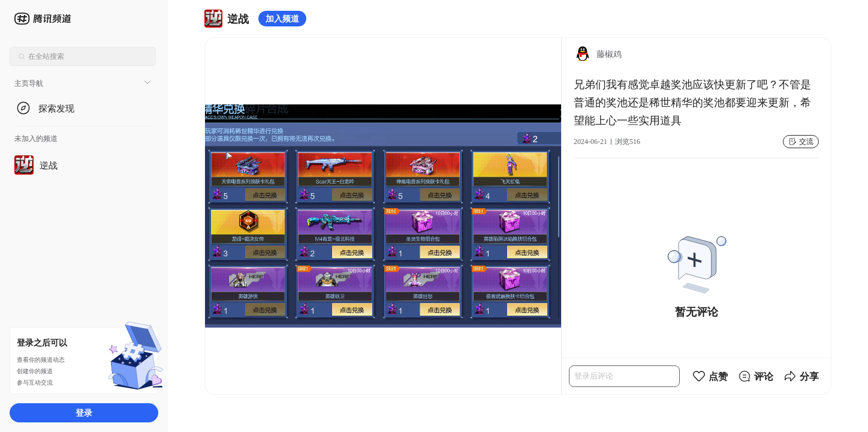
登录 (84, 412)
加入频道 (282, 18)
